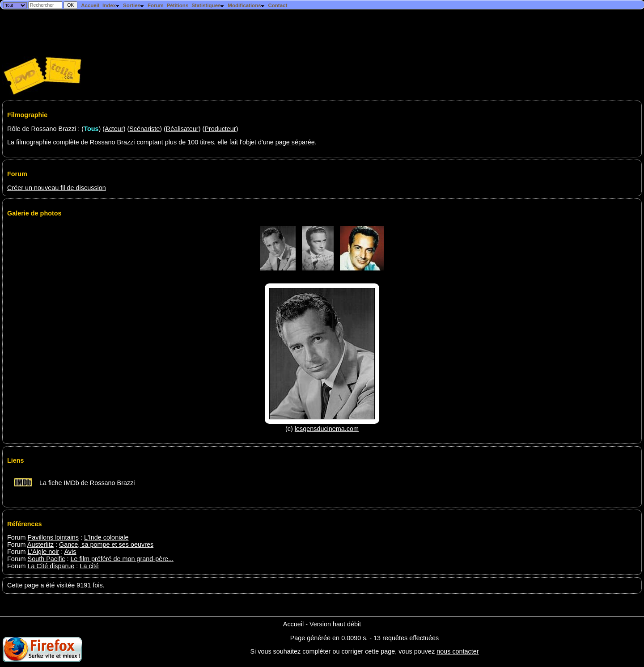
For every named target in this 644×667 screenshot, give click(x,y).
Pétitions (178, 5)
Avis (70, 552)
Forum (156, 5)
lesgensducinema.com (327, 429)
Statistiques (208, 5)
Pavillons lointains (53, 537)
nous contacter (458, 651)
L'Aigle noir (44, 552)
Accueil (90, 5)
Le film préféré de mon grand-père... (122, 559)
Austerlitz (40, 545)
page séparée (295, 142)
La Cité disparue (51, 566)
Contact (278, 5)
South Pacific (47, 559)
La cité (89, 566)
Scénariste (144, 129)
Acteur (114, 129)
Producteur (220, 129)
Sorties (134, 5)
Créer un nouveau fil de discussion (57, 188)
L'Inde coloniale (106, 537)
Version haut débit (335, 624)
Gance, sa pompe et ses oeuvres (106, 545)
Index (111, 5)
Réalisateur (182, 129)
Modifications (246, 5)
